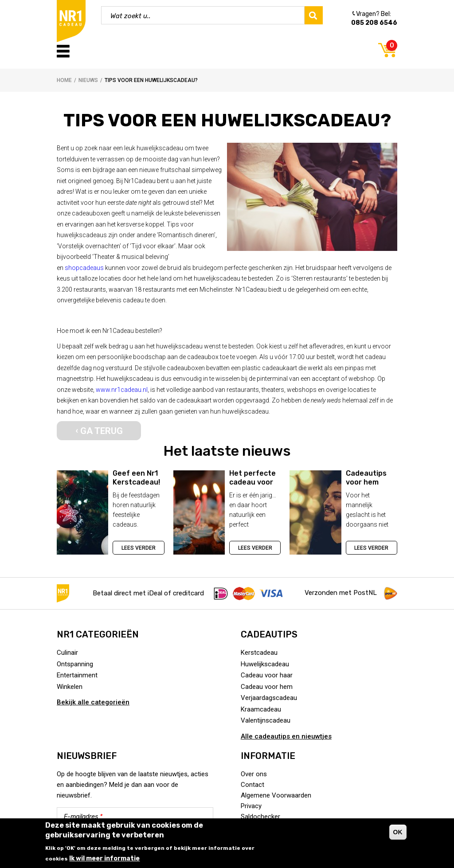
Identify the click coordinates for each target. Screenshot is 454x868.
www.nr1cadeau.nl (122, 390)
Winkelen (70, 687)
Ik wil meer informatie (104, 858)
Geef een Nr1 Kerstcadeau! (136, 478)
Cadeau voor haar (267, 675)
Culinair (67, 653)
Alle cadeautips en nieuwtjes (286, 736)
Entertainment (77, 675)
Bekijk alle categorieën (93, 702)
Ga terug (102, 431)
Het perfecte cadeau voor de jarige (252, 482)
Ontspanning (75, 664)
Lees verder (139, 548)
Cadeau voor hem (267, 687)
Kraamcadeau (261, 709)
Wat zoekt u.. (131, 16)
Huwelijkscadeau (265, 664)
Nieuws (88, 80)
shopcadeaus (84, 268)
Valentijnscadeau (266, 720)
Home (64, 80)
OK (398, 832)
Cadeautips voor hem (366, 478)
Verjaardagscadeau (269, 698)
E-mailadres (83, 817)
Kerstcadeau (259, 653)
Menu (63, 51)
